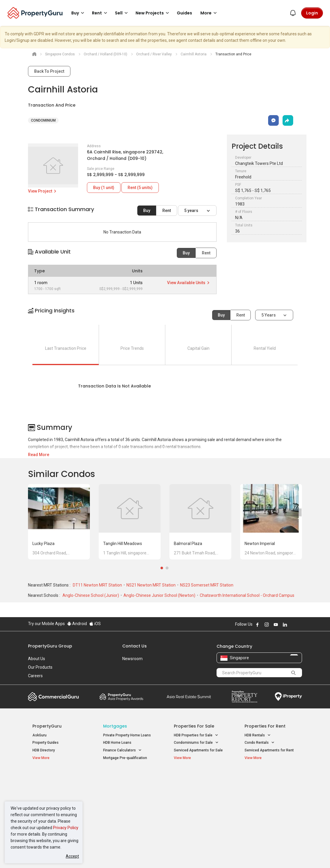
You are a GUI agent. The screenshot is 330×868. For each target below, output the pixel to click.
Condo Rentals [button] (260, 743)
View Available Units (189, 283)
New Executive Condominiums (57, 794)
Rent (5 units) (140, 188)
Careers (35, 676)
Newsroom (132, 659)
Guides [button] (184, 13)
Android (77, 624)
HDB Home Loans (117, 743)
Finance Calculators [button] (122, 750)
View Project (43, 191)
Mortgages (115, 726)
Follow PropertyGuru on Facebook (258, 625)
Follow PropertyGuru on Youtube (276, 625)
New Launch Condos (49, 786)
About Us (37, 659)
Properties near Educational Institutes (197, 780)
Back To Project (49, 71)
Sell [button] (122, 13)
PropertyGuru (47, 726)
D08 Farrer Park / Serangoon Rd (270, 819)
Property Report (244, 697)
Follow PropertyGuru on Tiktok (300, 625)
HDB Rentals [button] (258, 735)
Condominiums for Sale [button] (196, 743)
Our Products (40, 667)
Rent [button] (100, 13)
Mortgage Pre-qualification (125, 758)
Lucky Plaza (43, 544)
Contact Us (135, 646)
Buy (147, 211)
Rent (167, 211)
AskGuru (39, 735)
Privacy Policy (66, 828)
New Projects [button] (153, 13)
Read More (39, 455)
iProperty (288, 697)
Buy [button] (79, 13)
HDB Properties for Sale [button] (196, 735)
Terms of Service (92, 854)
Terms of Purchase (164, 854)
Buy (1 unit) (104, 188)
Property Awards (121, 697)
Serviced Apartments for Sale (198, 750)
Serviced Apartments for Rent (269, 750)
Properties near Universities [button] (200, 792)
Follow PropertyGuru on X (293, 625)
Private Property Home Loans (127, 735)
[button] (165, 316)
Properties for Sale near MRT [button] (127, 796)
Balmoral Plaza (188, 544)
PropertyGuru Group (50, 646)
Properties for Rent (265, 726)
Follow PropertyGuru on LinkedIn (285, 625)
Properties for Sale (194, 726)
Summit (189, 697)
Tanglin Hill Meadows (123, 544)
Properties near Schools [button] (197, 800)
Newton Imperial (260, 544)
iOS (95, 624)
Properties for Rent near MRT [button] (127, 809)
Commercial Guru (53, 697)
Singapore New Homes (57, 777)
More (209, 13)
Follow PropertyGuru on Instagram (267, 625)
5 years (192, 211)
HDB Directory (44, 750)
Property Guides (46, 743)
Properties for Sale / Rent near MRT (125, 780)
